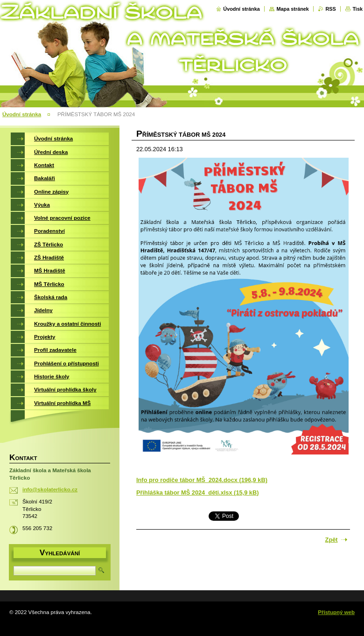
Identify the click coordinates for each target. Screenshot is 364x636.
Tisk (357, 9)
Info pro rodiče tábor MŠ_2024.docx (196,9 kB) (202, 480)
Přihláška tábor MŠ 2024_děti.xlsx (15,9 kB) (197, 493)
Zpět (332, 540)
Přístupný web (336, 612)
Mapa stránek (293, 9)
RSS (330, 9)
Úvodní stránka (241, 9)
